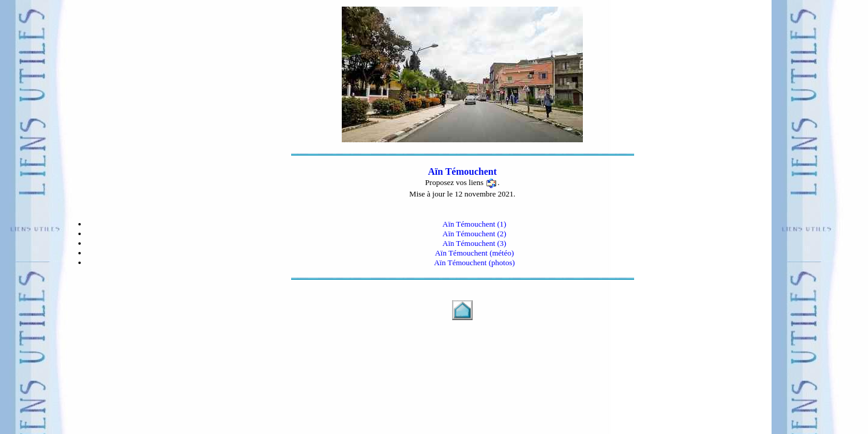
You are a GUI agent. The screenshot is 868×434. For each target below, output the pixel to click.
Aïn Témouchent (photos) (474, 263)
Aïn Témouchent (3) (474, 243)
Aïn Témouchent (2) (474, 234)
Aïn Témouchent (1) (474, 224)
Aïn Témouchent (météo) (474, 253)
